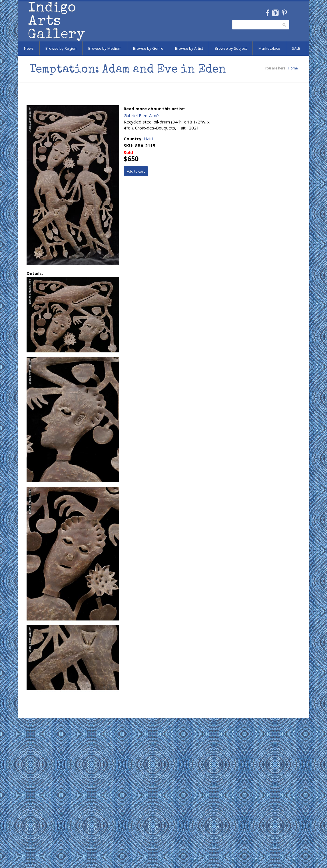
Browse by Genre (148, 48)
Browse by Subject (231, 48)
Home (293, 68)
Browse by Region (61, 48)
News (29, 48)
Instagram (275, 13)
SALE (296, 48)
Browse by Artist (189, 48)
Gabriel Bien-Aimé (141, 115)
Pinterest (284, 13)
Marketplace (269, 48)
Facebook (268, 13)
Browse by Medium (105, 48)
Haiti (148, 139)
